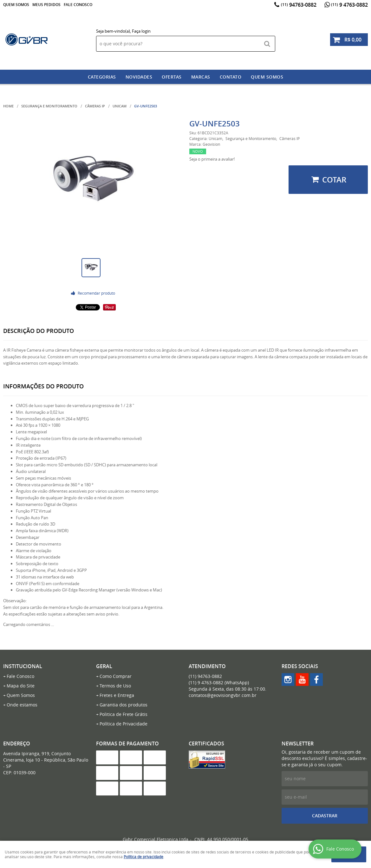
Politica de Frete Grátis (124, 714)
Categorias (102, 77)
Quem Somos (16, 5)
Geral (104, 666)
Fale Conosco (78, 5)
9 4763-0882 (349, 5)
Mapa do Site (21, 686)
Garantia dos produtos (124, 705)
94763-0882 (299, 5)
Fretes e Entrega (117, 695)
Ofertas (172, 77)
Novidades (139, 77)
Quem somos (267, 77)
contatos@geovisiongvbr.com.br (223, 695)
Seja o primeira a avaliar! (212, 159)
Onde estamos (22, 705)
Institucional (23, 666)
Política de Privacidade (124, 724)
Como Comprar (116, 676)
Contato (231, 77)
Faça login (141, 31)
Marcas (201, 77)
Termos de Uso (115, 686)
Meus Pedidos (46, 5)
